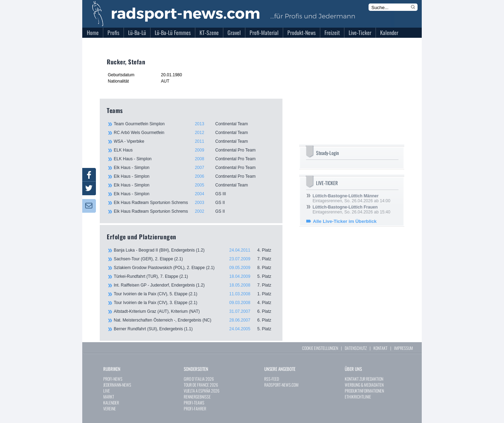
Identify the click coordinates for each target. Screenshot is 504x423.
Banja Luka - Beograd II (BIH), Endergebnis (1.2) (195, 250)
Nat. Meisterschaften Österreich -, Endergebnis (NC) (195, 320)
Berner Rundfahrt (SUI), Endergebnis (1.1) (195, 329)
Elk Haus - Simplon (194, 168)
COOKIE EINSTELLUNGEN (320, 348)
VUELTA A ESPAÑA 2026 (202, 391)
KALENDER (111, 403)
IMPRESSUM (404, 348)
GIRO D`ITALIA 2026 (199, 379)
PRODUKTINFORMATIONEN (364, 391)
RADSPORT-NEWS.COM (281, 385)
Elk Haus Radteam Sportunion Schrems (194, 203)
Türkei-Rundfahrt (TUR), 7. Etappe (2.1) (195, 276)
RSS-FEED (272, 379)
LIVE (107, 391)
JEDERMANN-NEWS (117, 385)
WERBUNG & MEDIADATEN (364, 385)
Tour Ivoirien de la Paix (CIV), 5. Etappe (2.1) (195, 294)
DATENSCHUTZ (356, 348)
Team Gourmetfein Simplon (194, 124)
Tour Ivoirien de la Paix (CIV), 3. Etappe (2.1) (195, 303)
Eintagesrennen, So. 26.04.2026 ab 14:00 (351, 198)
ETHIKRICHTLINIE (358, 397)
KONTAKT (380, 348)
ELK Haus (194, 150)
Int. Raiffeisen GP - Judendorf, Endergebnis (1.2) (195, 285)
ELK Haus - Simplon (194, 159)
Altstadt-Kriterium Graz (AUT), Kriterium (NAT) (195, 311)
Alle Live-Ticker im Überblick (345, 221)
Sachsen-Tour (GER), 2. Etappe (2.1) (195, 259)
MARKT (109, 397)
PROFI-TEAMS (194, 403)
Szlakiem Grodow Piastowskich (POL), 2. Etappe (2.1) (195, 268)
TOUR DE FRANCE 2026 (201, 385)
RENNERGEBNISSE (197, 397)
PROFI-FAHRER (195, 408)
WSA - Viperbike (194, 141)
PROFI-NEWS (113, 379)
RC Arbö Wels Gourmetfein (194, 133)
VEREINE (110, 408)
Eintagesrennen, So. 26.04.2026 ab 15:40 (351, 210)
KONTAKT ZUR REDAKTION (364, 379)
